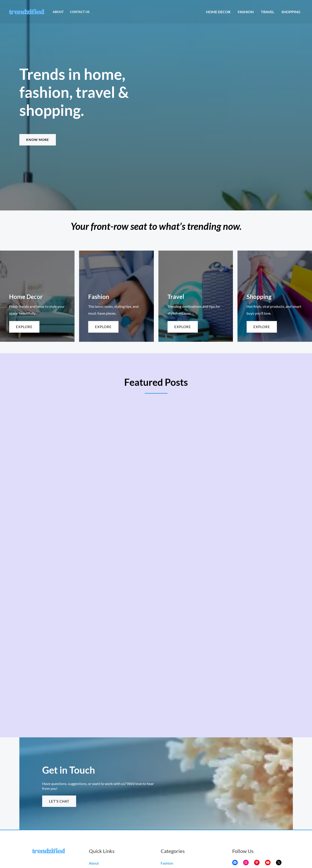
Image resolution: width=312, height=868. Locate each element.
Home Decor (218, 12)
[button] (38, 140)
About (58, 12)
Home (94, 824)
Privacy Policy (100, 811)
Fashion (246, 12)
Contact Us (80, 12)
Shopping (291, 12)
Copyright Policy (102, 804)
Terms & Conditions (104, 818)
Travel (268, 12)
